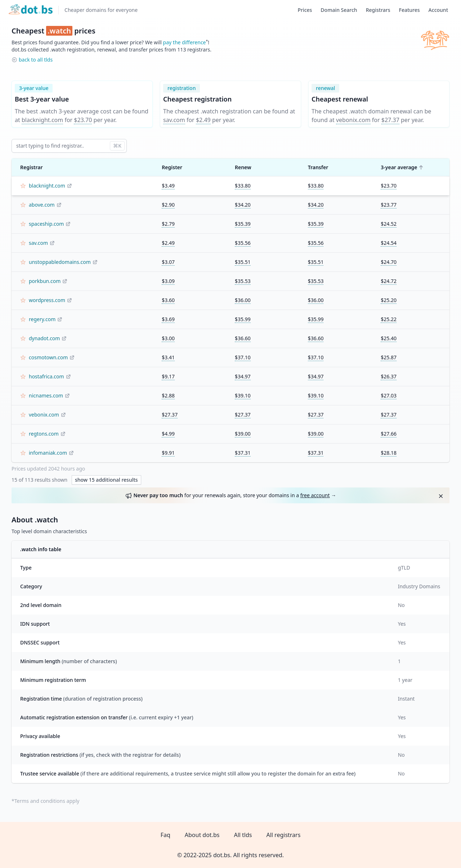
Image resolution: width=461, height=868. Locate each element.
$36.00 (243, 300)
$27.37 (390, 120)
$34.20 (243, 205)
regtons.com (44, 434)
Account (438, 10)
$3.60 (168, 300)
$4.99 (168, 434)
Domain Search (339, 10)
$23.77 (389, 205)
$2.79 (168, 224)
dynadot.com (44, 338)
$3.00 (168, 338)
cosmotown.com (48, 357)
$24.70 (389, 262)
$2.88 (168, 395)
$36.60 (243, 338)
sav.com (174, 120)
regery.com (42, 319)
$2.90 (168, 205)
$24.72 (389, 281)
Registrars (378, 10)
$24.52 (389, 224)
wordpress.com (47, 300)
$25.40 (389, 338)
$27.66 (389, 434)
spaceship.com (46, 224)
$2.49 (203, 120)
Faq (165, 835)
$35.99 (243, 319)
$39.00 (243, 434)
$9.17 (168, 376)
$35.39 (243, 224)
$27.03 (389, 395)
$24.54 (389, 243)
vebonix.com (353, 120)
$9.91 (168, 453)
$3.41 (168, 357)
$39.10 (243, 395)
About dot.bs (202, 835)
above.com (42, 205)
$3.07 (168, 262)
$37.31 (243, 453)
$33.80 (243, 186)
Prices (305, 10)
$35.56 (243, 243)
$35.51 (243, 262)
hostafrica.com (46, 376)
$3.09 (168, 281)
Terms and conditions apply (47, 801)
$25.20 (389, 300)
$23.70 (83, 120)
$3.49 (168, 186)
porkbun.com (45, 281)
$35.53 (243, 281)
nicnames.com (46, 395)
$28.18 (389, 453)
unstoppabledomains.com (60, 262)
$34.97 (243, 376)
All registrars (283, 835)
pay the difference (185, 42)
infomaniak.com (48, 453)
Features (409, 10)
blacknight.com (42, 120)
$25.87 (389, 357)
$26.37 (389, 376)
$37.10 (243, 357)
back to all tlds (36, 60)
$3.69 (168, 319)
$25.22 (389, 319)
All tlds (243, 835)
